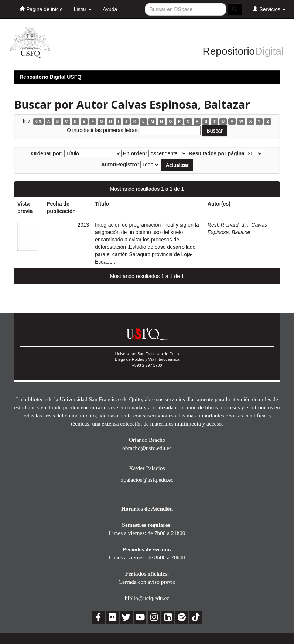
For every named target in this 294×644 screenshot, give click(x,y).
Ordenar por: (47, 153)
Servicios (269, 9)
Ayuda (110, 9)
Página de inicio (41, 9)
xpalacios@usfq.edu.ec (147, 480)
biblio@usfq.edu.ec (147, 598)
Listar (83, 9)
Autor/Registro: (120, 165)
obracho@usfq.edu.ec (147, 448)
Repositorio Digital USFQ (50, 77)
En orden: (135, 153)
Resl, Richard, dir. (228, 225)
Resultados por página (217, 153)
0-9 (38, 121)
